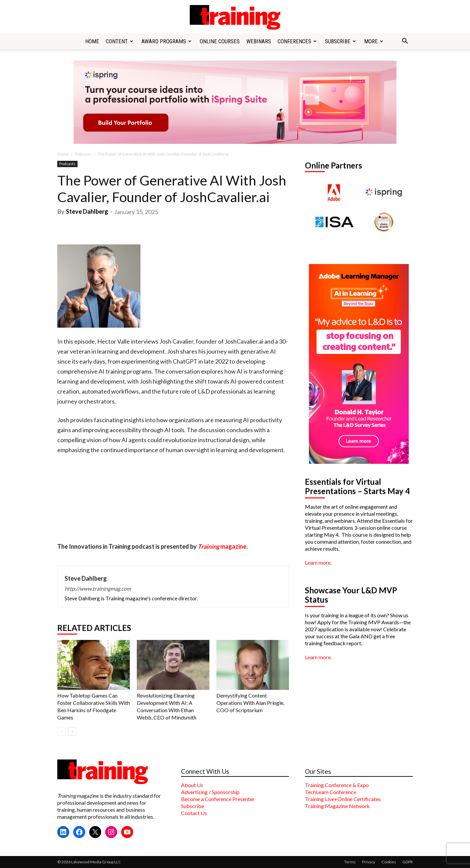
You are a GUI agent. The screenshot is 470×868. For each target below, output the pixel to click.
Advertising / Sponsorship (210, 792)
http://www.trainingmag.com (98, 588)
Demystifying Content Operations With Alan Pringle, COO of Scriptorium (250, 703)
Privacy (369, 862)
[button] (405, 42)
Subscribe (340, 41)
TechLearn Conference (331, 792)
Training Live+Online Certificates (343, 799)
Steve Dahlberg (87, 211)
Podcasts (83, 154)
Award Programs (166, 41)
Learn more (318, 563)
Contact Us (194, 813)
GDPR (408, 862)
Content (119, 41)
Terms (350, 862)
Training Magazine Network (337, 806)
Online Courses (220, 41)
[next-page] (72, 731)
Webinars (259, 41)
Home (92, 41)
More (374, 41)
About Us (192, 785)
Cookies (389, 862)
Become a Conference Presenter (218, 799)
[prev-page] (61, 731)
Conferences (297, 41)
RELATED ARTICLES (94, 628)
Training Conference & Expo (337, 785)
